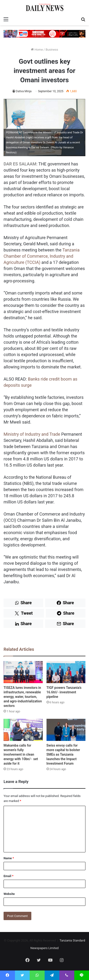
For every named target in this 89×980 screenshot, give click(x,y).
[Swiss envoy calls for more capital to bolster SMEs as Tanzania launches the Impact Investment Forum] (66, 730)
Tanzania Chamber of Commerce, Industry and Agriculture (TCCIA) (42, 256)
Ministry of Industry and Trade (32, 434)
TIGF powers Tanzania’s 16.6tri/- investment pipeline (64, 692)
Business (52, 50)
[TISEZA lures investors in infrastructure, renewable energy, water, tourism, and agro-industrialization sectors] (23, 672)
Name (9, 858)
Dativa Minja (24, 91)
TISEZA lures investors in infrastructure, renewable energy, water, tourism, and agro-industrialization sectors (23, 697)
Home (37, 50)
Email (9, 876)
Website (9, 894)
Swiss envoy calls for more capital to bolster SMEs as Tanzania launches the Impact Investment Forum (63, 754)
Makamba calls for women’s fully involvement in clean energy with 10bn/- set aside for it (21, 754)
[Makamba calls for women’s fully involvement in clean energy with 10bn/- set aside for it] (23, 730)
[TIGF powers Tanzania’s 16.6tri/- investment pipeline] (66, 672)
